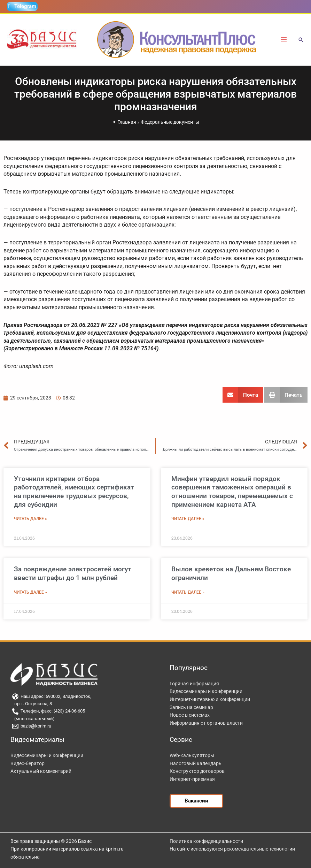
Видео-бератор (28, 763)
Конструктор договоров (197, 771)
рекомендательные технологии (259, 849)
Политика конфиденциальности (206, 841)
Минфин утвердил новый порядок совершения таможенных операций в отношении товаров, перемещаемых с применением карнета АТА (232, 492)
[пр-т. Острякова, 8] (81, 704)
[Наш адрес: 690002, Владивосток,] (81, 696)
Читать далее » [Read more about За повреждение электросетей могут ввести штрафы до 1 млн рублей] (30, 592)
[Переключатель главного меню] (284, 40)
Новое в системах (190, 715)
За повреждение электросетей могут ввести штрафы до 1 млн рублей (73, 573)
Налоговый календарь (196, 763)
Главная (127, 122)
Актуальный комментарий (41, 771)
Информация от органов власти (206, 723)
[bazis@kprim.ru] (81, 726)
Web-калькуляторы (192, 755)
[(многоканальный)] (81, 719)
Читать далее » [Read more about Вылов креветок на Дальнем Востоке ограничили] (188, 592)
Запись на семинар (191, 707)
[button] (301, 40)
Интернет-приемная (192, 779)
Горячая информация (194, 684)
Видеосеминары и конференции (206, 691)
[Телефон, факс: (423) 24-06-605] (81, 711)
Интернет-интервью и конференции (210, 699)
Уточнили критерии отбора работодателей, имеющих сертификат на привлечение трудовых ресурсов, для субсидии (74, 492)
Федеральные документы (170, 122)
